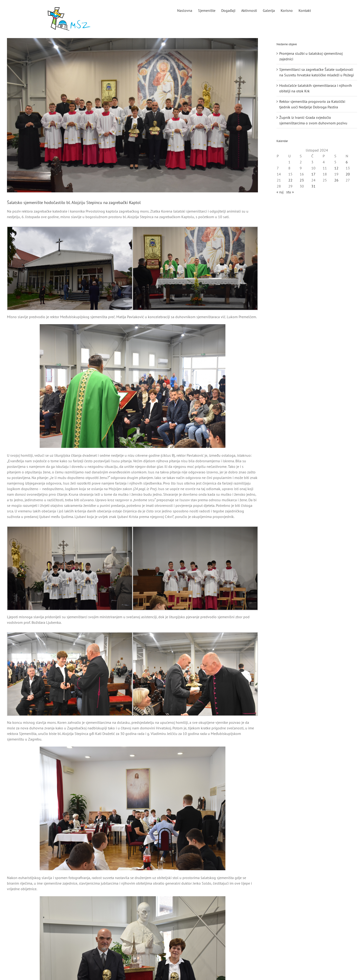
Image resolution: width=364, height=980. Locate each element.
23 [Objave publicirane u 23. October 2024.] (302, 180)
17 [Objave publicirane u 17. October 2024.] (313, 174)
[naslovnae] (132, 115)
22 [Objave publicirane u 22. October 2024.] (290, 180)
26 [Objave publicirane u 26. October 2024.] (336, 180)
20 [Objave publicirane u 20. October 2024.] (348, 174)
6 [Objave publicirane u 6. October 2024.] (347, 162)
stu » (290, 192)
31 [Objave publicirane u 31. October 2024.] (313, 186)
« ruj (280, 192)
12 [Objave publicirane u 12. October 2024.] (336, 168)
